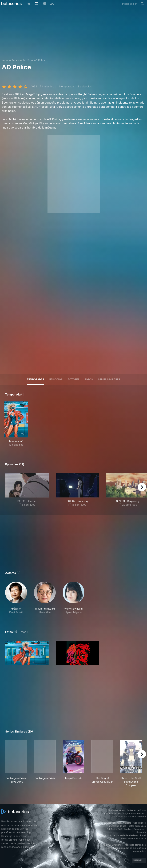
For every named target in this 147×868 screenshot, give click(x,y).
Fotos (89, 379)
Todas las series (117, 810)
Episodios (56, 379)
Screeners (139, 829)
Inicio (5, 60)
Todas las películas (136, 810)
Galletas (127, 823)
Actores (73, 379)
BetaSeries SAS (114, 829)
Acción (26, 60)
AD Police (40, 60)
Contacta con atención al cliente (130, 817)
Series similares (109, 379)
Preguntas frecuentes (133, 813)
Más (23, 632)
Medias (128, 829)
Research (141, 832)
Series (15, 60)
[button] (16, 598)
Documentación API (111, 813)
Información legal (112, 823)
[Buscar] (142, 4)
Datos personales (137, 826)
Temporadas (35, 379)
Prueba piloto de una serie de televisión (118, 835)
